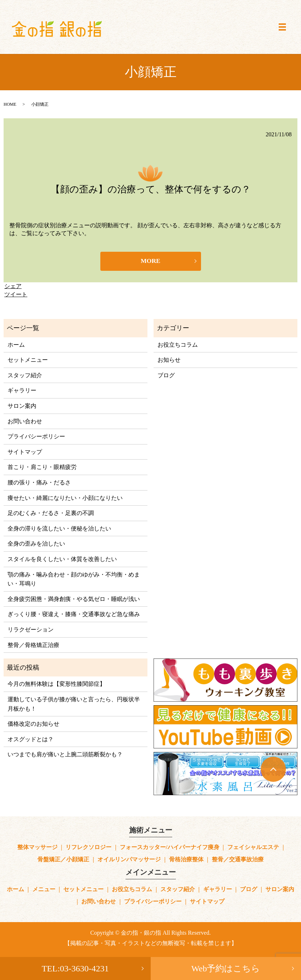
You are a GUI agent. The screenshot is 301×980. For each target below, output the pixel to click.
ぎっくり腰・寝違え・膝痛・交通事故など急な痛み (74, 615)
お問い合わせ (25, 422)
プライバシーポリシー (36, 437)
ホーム (16, 345)
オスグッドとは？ (31, 740)
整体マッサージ (37, 847)
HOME (10, 104)
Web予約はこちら (226, 968)
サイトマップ (25, 452)
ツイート (16, 295)
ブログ (166, 376)
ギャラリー (22, 391)
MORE (151, 261)
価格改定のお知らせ (33, 724)
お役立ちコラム (178, 345)
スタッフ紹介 (25, 376)
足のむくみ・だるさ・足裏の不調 (51, 514)
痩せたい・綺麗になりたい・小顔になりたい (65, 498)
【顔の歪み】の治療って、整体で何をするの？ (151, 189)
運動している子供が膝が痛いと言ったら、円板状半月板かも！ (74, 704)
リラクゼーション (31, 630)
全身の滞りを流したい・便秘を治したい (59, 529)
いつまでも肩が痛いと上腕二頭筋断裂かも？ (65, 755)
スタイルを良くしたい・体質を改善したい (62, 559)
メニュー (44, 890)
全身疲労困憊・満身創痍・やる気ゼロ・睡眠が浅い (74, 599)
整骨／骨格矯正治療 (33, 645)
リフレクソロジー (88, 847)
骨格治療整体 (186, 860)
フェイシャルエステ (253, 847)
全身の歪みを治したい (36, 544)
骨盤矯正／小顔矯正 (63, 860)
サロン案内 (22, 406)
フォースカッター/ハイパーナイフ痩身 (169, 847)
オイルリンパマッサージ (129, 860)
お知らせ (169, 361)
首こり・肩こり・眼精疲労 (42, 468)
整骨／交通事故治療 (238, 860)
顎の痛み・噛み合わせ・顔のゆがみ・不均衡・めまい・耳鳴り (74, 580)
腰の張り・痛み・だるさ (39, 483)
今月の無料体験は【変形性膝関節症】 (56, 685)
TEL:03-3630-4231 (75, 968)
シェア (13, 287)
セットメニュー (28, 361)
